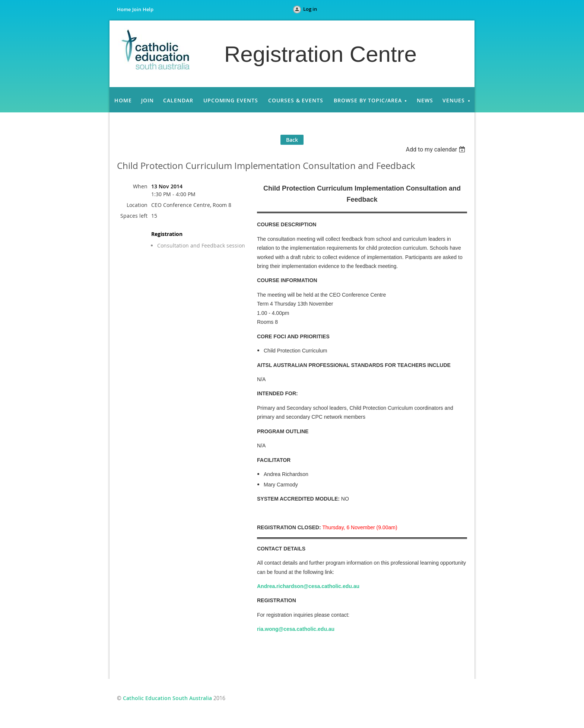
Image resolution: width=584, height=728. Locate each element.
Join (137, 9)
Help (148, 9)
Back (292, 140)
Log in (310, 9)
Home (124, 9)
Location (137, 205)
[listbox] (436, 149)
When (140, 186)
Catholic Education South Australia (167, 698)
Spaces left (134, 216)
